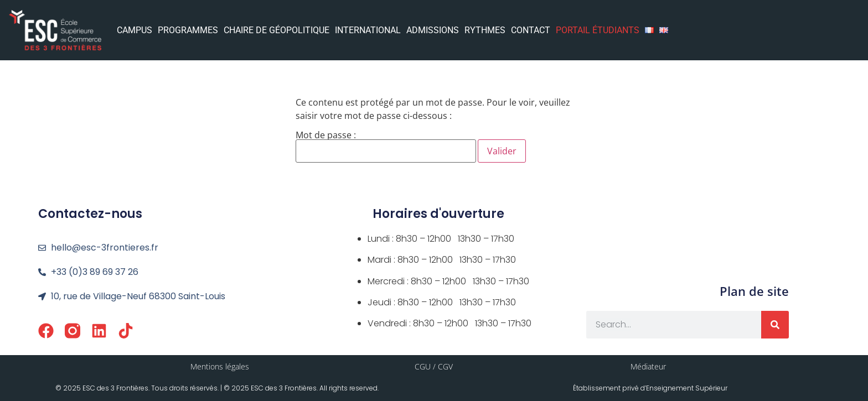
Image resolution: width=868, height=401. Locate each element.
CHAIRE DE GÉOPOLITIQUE (277, 30)
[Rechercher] (775, 325)
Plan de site (754, 291)
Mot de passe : (386, 147)
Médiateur (648, 366)
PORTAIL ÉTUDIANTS (598, 30)
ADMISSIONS (433, 30)
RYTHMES (485, 30)
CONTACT (531, 30)
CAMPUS (135, 30)
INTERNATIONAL (368, 30)
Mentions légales (220, 366)
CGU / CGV (434, 366)
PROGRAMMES (188, 30)
